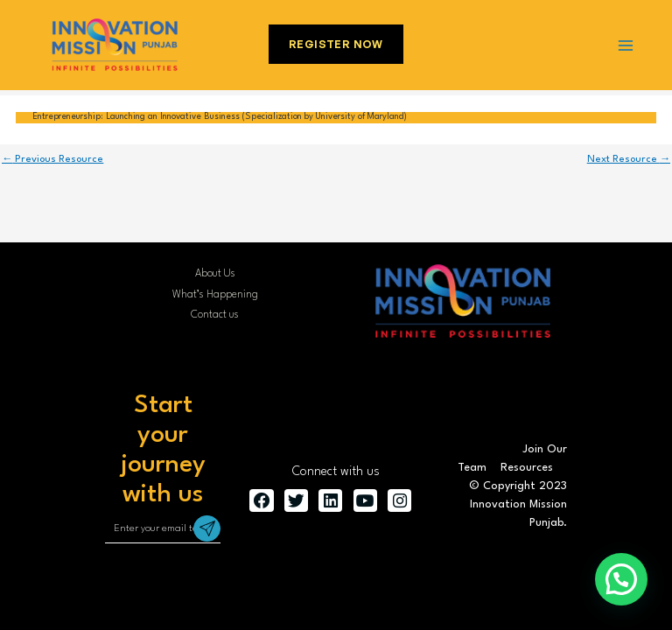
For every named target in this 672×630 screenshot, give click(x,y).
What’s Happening (215, 295)
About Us (215, 274)
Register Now (336, 44)
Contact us (215, 315)
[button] (621, 579)
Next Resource (629, 159)
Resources (527, 468)
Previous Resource (52, 159)
